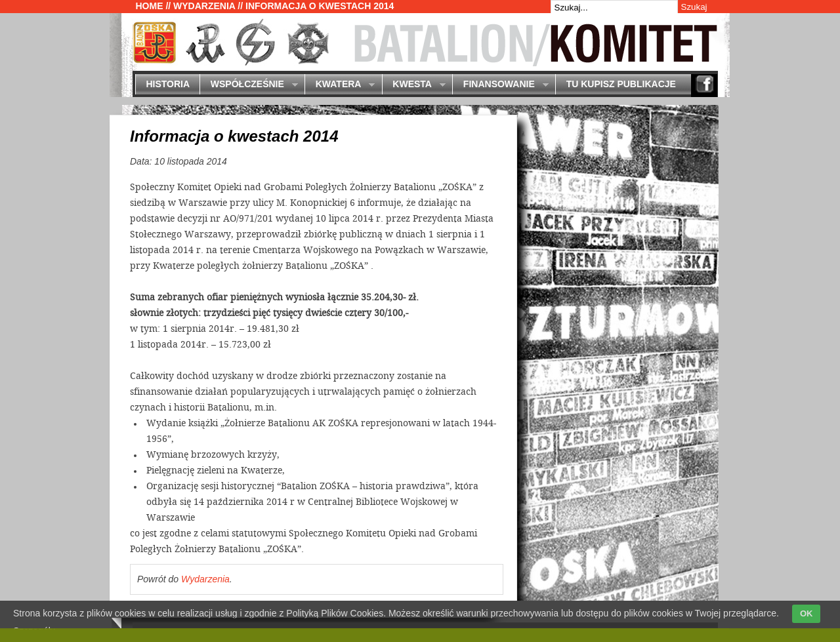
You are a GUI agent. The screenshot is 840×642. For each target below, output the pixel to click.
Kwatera (340, 85)
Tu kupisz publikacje (621, 84)
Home (150, 6)
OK (807, 613)
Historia (168, 84)
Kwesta (414, 85)
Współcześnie (248, 85)
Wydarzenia (204, 6)
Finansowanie (500, 85)
